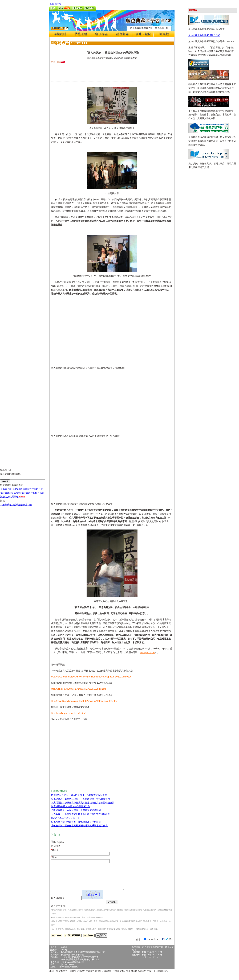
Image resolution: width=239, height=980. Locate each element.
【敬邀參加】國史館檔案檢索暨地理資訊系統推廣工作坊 (79, 826)
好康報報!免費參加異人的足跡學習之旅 (71, 806)
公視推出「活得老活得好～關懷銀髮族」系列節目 (76, 822)
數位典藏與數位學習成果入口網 (204, 35)
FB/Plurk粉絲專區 (21, 492)
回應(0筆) (59, 842)
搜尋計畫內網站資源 (10, 476)
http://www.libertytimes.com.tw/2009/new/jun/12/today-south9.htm (84, 701)
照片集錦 (34, 492)
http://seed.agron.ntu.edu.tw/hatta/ (68, 713)
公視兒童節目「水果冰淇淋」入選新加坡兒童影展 (76, 810)
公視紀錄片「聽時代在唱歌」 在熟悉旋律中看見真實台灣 (80, 799)
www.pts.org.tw (147, 652)
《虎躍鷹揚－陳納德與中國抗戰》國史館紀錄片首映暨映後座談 (83, 803)
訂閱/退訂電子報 (20, 495)
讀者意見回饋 (25, 507)
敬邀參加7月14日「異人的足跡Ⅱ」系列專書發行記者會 (79, 795)
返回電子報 (56, 4)
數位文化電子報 (14, 499)
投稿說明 (14, 507)
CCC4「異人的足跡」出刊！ (65, 818)
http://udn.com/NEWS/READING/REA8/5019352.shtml (78, 689)
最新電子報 (6, 492)
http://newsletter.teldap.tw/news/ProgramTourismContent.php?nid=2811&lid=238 (91, 677)
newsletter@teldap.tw (69, 972)
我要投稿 (5, 507)
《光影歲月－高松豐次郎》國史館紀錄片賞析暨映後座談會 (80, 814)
